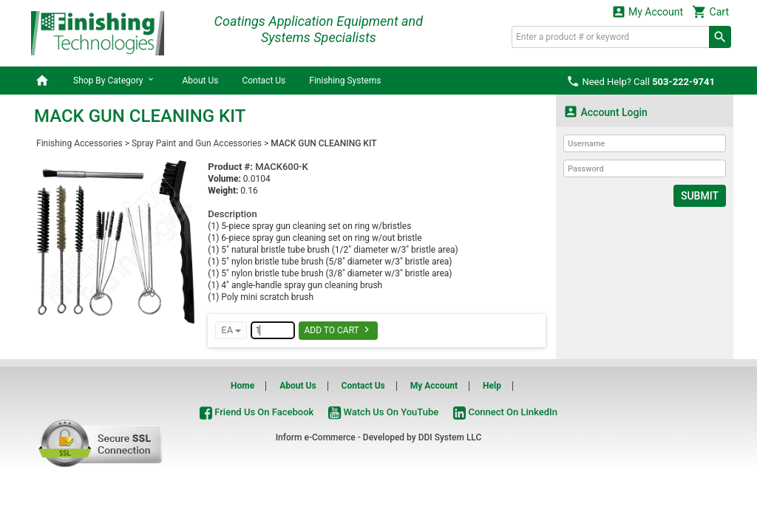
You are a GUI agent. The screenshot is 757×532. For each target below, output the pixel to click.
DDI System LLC (450, 437)
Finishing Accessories (79, 143)
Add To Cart (338, 330)
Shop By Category (116, 80)
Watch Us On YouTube (383, 412)
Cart (710, 11)
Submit (700, 196)
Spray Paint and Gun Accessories (197, 143)
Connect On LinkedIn (505, 412)
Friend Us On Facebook (257, 412)
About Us (200, 81)
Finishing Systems (345, 81)
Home (242, 386)
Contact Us (264, 81)
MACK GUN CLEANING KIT (323, 143)
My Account (648, 11)
